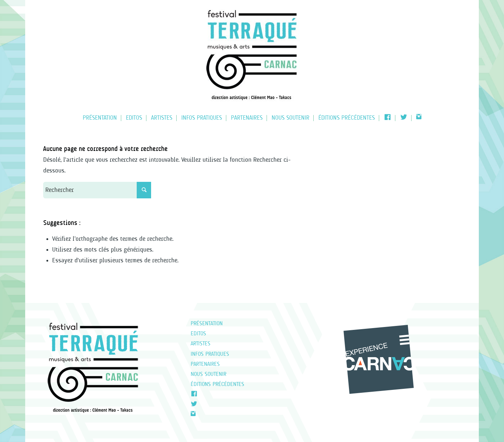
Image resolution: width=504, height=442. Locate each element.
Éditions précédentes (217, 385)
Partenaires (205, 364)
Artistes (201, 344)
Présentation (207, 324)
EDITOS (198, 334)
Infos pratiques (210, 354)
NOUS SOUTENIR (208, 374)
